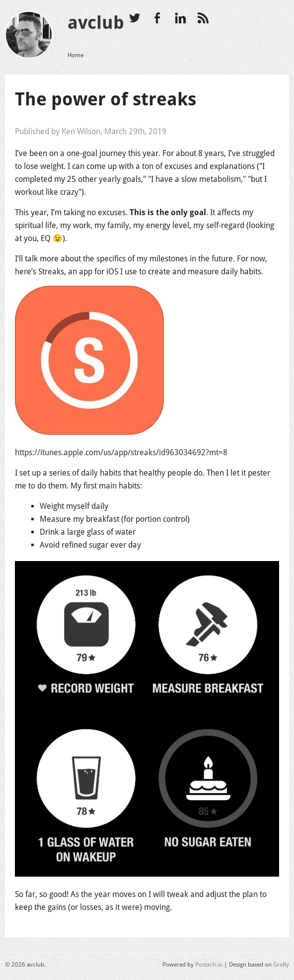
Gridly (281, 965)
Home (75, 55)
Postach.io (209, 965)
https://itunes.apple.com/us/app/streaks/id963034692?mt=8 (121, 452)
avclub (96, 23)
